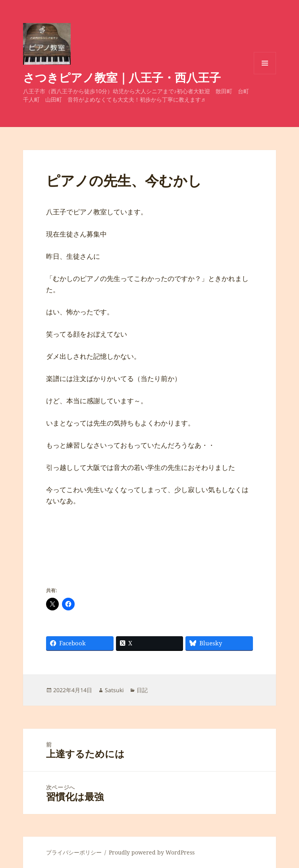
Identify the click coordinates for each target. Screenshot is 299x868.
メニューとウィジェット (265, 74)
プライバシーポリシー (74, 852)
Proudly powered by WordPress (152, 852)
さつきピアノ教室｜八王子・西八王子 (122, 77)
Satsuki (114, 690)
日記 (142, 690)
